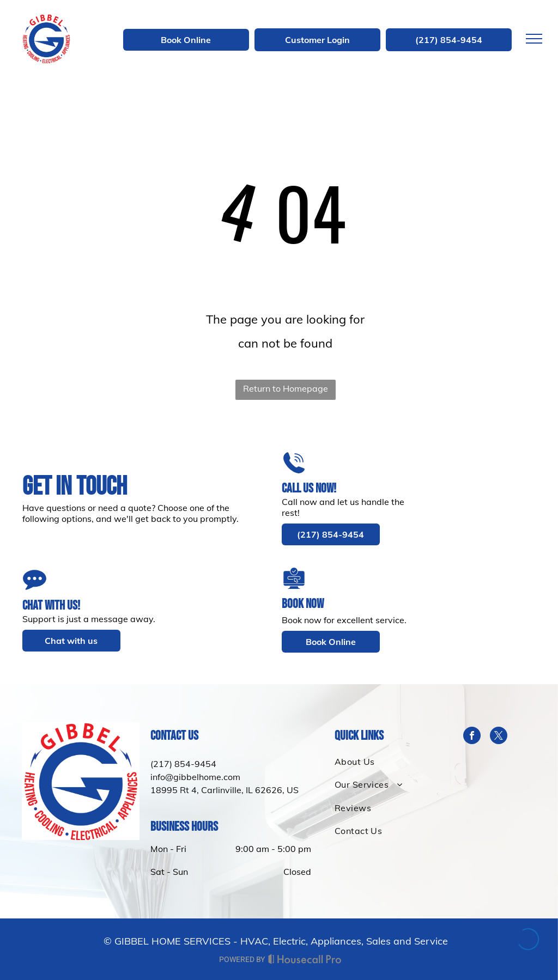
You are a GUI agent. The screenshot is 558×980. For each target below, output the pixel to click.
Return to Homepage (286, 388)
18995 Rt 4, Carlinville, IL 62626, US (225, 790)
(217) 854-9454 (183, 764)
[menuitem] (389, 762)
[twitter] (499, 737)
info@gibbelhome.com (195, 777)
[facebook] (472, 737)
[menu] (534, 39)
